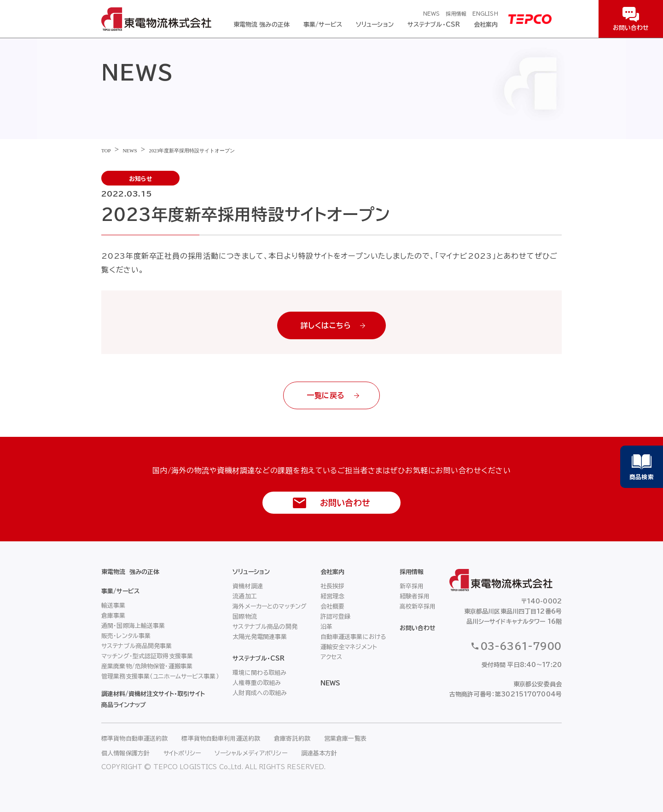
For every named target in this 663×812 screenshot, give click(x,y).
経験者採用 (415, 596)
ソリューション (375, 25)
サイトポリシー (182, 753)
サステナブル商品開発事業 (137, 646)
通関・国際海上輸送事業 (133, 626)
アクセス (331, 657)
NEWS (431, 14)
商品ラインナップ (124, 705)
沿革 (326, 627)
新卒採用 (412, 586)
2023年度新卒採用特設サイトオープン (192, 151)
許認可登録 (336, 617)
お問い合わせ (418, 628)
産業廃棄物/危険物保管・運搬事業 (147, 666)
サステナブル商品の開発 (265, 627)
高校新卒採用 (418, 606)
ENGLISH (485, 14)
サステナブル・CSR (434, 25)
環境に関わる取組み (259, 673)
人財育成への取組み (260, 693)
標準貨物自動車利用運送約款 (221, 739)
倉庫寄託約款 (292, 739)
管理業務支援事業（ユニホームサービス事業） (160, 676)
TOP (106, 151)
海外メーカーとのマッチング (270, 606)
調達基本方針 (319, 753)
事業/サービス (323, 25)
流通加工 (245, 596)
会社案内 (486, 25)
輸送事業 (113, 606)
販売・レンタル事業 (126, 636)
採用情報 (456, 14)
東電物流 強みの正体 (262, 25)
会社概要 (333, 606)
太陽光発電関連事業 (260, 637)
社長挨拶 (333, 586)
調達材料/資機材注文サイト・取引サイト (153, 694)
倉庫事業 (113, 616)
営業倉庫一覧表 (345, 739)
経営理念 (333, 596)
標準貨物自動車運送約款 (134, 739)
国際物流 (245, 617)
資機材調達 (248, 586)
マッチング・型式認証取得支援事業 (147, 656)
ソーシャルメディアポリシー (251, 753)
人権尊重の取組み (257, 683)
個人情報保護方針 (125, 753)
